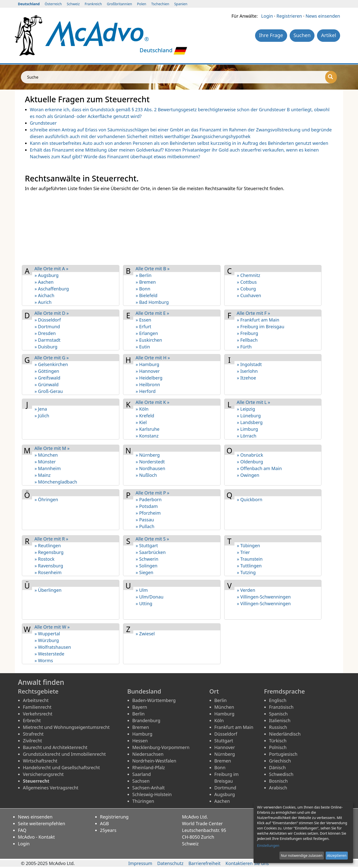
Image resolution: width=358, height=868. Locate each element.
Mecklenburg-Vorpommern (161, 747)
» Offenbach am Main (259, 468)
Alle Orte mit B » (153, 269)
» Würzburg (47, 640)
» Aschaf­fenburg (52, 289)
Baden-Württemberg (154, 700)
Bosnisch (278, 781)
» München (46, 455)
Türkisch (278, 741)
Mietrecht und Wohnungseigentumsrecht (66, 727)
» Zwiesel (145, 634)
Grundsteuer (43, 123)
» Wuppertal (47, 634)
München (224, 707)
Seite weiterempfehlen (42, 823)
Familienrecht (37, 707)
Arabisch (278, 788)
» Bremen (146, 282)
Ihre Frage (271, 35)
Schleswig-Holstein (152, 794)
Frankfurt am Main (234, 727)
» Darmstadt (47, 340)
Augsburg (225, 794)
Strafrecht (33, 734)
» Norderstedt (150, 462)
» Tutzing (246, 572)
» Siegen (145, 572)
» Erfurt (144, 326)
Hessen (140, 741)
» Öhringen (46, 499)
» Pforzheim (148, 513)
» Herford (146, 391)
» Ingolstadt (249, 364)
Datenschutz (170, 863)
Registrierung (114, 817)
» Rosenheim (48, 572)
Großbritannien (119, 4)
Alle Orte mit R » (51, 539)
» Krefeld (145, 416)
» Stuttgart (147, 545)
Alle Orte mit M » (52, 448)
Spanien (181, 4)
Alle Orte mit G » (51, 358)
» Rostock (45, 559)
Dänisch (277, 767)
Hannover (225, 747)
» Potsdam (147, 506)
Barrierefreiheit (204, 863)
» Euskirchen (149, 340)
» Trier (244, 552)
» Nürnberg (148, 455)
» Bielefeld (147, 295)
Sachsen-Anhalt (148, 788)
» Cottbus (247, 282)
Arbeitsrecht (36, 700)
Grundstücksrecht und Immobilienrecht (64, 754)
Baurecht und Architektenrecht (55, 747)
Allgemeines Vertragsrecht (51, 788)
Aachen (222, 801)
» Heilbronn (148, 384)
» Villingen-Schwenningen (264, 597)
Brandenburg (146, 720)
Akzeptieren (337, 855)
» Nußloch (146, 475)
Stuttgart (224, 741)
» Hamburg (148, 364)
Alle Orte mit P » (152, 493)
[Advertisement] (174, 228)
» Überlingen (48, 590)
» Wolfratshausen (53, 647)
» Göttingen (47, 371)
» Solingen (147, 566)
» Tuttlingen (249, 566)
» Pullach (145, 526)
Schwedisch (281, 774)
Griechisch (280, 761)
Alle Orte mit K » (152, 402)
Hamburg (142, 734)
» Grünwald (47, 384)
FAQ (22, 830)
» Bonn (143, 289)
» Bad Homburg (152, 302)
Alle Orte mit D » (51, 313)
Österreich (53, 4)
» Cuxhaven (249, 295)
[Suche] (331, 77)
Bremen (141, 727)
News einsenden (323, 16)
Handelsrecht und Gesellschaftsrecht (61, 767)
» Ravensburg (49, 566)
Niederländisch (285, 734)
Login (267, 16)
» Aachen (44, 282)
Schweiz (73, 4)
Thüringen (143, 801)
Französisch (281, 707)
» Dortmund (47, 326)
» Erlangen (147, 333)
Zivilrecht (32, 741)
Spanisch (278, 714)
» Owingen (248, 475)
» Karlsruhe (148, 429)
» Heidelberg (149, 378)
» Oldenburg (250, 462)
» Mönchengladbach (56, 482)
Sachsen (141, 781)
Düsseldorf (226, 734)
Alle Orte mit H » (153, 358)
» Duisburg (46, 347)
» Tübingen (248, 545)
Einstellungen (268, 845)
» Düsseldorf (48, 320)
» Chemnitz (249, 275)
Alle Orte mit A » (51, 269)
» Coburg (246, 289)
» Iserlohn (247, 371)
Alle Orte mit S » (152, 539)
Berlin (138, 714)
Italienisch (280, 720)
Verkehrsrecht (38, 714)
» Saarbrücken (151, 552)
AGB (104, 823)
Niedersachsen (148, 754)
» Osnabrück (250, 455)
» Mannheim (48, 468)
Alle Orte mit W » (52, 627)
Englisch (278, 700)
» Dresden (45, 333)
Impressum (140, 863)
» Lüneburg (249, 416)
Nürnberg (225, 754)
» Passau (145, 520)
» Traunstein (250, 559)
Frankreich (93, 4)
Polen (142, 4)
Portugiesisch (283, 754)
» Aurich (43, 302)
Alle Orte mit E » (152, 313)
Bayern (140, 707)
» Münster (45, 462)
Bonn (220, 767)
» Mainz (43, 475)
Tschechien (160, 4)
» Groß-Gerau (49, 391)
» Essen (143, 320)
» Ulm (142, 590)
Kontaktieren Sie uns (247, 863)
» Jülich (42, 416)
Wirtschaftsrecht (40, 761)
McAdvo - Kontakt (36, 837)
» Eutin (143, 347)
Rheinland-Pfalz (149, 767)
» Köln (142, 409)
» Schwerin (147, 559)
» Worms (44, 660)
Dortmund (225, 788)
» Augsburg (47, 275)
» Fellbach (247, 340)
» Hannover (148, 371)
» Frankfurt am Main (258, 320)
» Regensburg (49, 552)
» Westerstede (49, 654)
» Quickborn (250, 499)
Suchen (302, 35)
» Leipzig (246, 409)
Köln (219, 720)
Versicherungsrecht (43, 774)
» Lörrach (247, 436)
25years (108, 830)
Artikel (329, 35)
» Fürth (244, 347)
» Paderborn (149, 499)
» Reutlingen (48, 545)
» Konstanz (147, 436)
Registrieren (289, 16)
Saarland (141, 774)
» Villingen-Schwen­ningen (264, 603)
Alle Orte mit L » (253, 402)
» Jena (41, 409)
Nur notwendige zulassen (302, 855)
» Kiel (141, 422)
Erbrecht (32, 720)
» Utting (144, 603)
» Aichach (45, 295)
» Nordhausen (151, 468)
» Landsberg (250, 422)
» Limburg (247, 429)
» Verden (246, 590)
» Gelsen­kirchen (51, 364)
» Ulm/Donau (150, 597)
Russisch (278, 727)
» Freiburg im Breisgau (261, 326)
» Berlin (144, 275)
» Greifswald (47, 378)
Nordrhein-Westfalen (154, 761)
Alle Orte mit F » (253, 313)
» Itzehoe (246, 378)
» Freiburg (248, 333)
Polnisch (278, 747)
